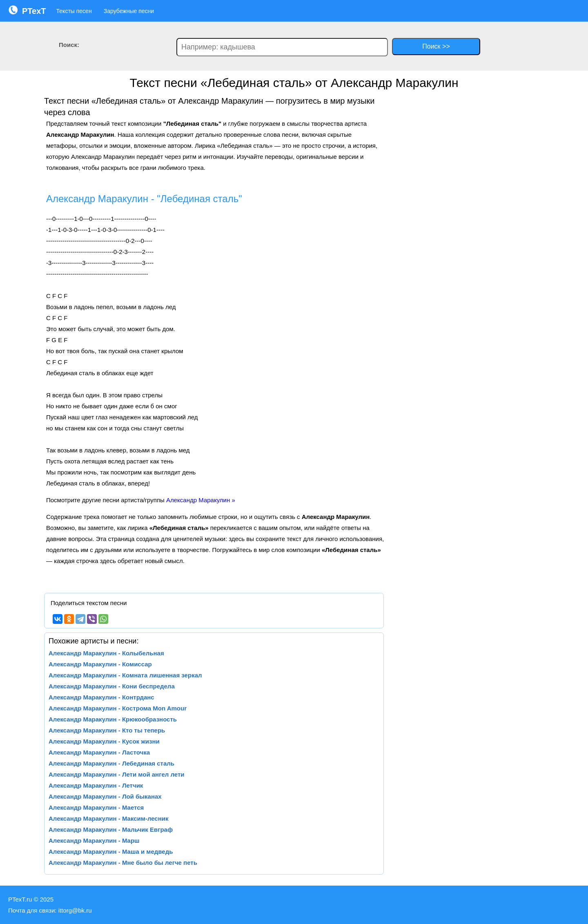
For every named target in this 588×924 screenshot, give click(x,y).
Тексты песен (74, 11)
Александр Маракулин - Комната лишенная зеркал (125, 675)
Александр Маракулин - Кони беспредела (112, 686)
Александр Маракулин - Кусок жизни (104, 741)
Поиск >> (436, 46)
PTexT (27, 10)
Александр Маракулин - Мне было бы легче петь (123, 863)
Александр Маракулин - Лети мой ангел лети (117, 774)
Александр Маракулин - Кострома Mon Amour (118, 708)
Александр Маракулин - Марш (94, 841)
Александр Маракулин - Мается (96, 807)
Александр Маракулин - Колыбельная (106, 653)
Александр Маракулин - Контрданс (101, 697)
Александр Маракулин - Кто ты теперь (107, 730)
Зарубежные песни (129, 11)
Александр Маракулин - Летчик (96, 785)
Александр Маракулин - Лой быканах (105, 796)
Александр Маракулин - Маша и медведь (111, 852)
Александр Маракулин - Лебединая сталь (111, 763)
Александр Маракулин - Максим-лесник (109, 818)
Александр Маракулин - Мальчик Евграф (111, 829)
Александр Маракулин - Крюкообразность (113, 719)
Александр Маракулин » (201, 500)
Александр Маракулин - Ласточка (99, 752)
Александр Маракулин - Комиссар (100, 664)
